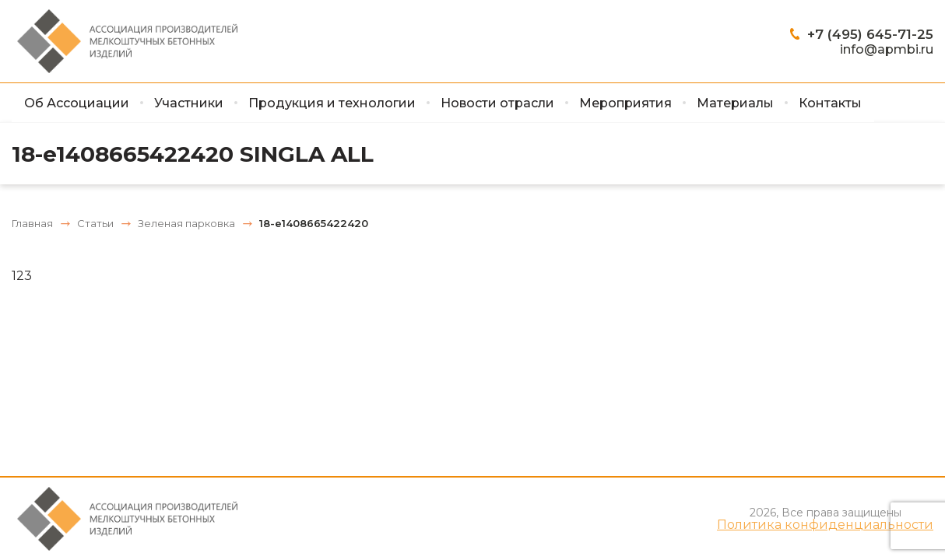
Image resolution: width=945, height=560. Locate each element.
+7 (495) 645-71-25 (870, 34)
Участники (189, 103)
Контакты (830, 103)
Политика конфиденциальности (825, 525)
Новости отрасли (497, 103)
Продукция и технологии (332, 103)
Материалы (735, 103)
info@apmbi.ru (887, 49)
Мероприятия (625, 103)
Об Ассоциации (77, 103)
